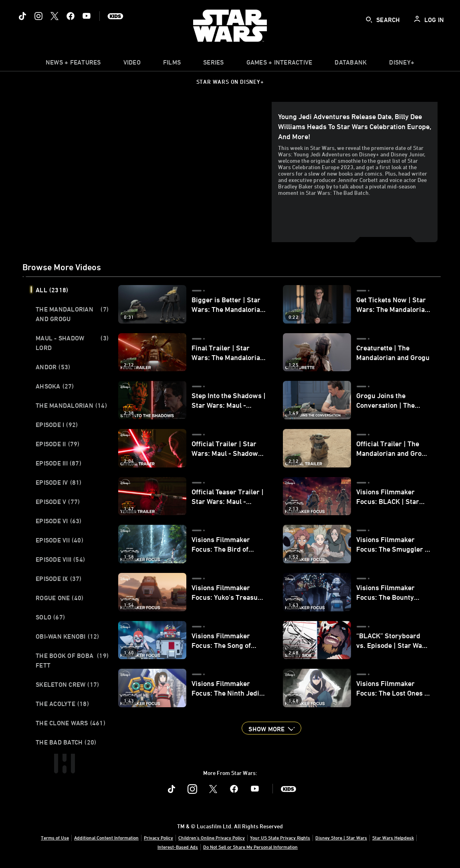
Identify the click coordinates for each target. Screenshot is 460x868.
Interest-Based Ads (178, 847)
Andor (53, 367)
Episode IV (59, 482)
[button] (271, 728)
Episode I (57, 425)
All (52, 290)
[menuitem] (132, 64)
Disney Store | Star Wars (341, 838)
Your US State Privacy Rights (280, 838)
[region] (149, 172)
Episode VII (60, 540)
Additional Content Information (106, 838)
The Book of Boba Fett (72, 660)
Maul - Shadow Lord (72, 343)
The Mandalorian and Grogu (72, 314)
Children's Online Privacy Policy (212, 838)
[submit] (369, 20)
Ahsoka (55, 386)
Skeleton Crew (67, 684)
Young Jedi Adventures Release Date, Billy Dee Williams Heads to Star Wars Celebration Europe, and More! (355, 126)
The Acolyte (62, 704)
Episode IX (59, 579)
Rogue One (60, 598)
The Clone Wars (71, 723)
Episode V (58, 502)
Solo (50, 617)
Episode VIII (60, 559)
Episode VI (59, 521)
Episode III (59, 463)
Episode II (58, 444)
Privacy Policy (158, 838)
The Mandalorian (71, 405)
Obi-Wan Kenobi (68, 636)
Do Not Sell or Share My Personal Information (250, 847)
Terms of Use (55, 838)
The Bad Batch (66, 742)
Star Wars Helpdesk (393, 838)
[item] (73, 64)
